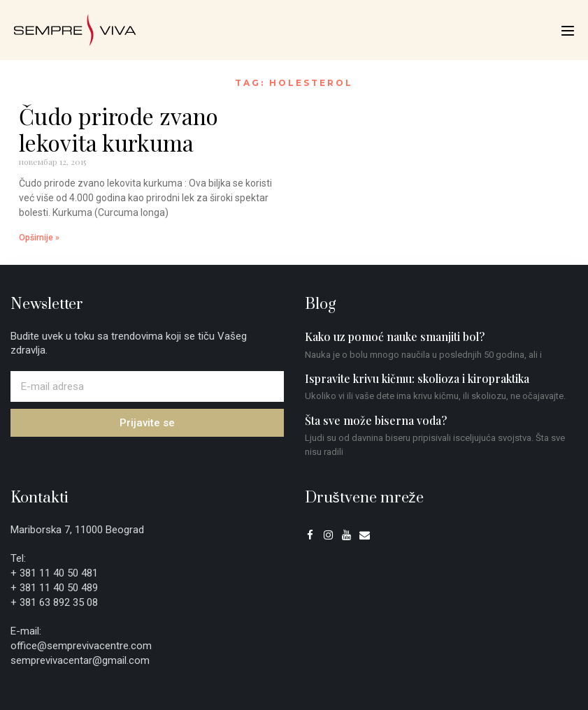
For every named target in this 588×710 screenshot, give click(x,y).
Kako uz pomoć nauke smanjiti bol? (395, 336)
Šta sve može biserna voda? (376, 420)
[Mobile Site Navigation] (568, 31)
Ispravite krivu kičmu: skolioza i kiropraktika (417, 378)
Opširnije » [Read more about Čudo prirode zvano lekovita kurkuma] (39, 238)
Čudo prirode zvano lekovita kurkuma (119, 129)
